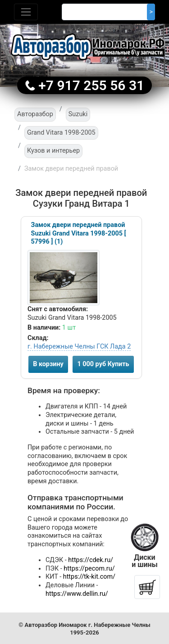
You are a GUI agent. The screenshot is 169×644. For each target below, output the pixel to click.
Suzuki (78, 114)
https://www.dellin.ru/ (77, 594)
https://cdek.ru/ (91, 560)
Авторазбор (35, 114)
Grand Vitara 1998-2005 (61, 133)
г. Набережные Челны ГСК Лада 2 (79, 347)
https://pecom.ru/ (89, 569)
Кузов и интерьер (53, 151)
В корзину (48, 364)
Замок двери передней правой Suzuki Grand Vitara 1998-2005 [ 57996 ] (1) (79, 233)
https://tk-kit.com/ (89, 577)
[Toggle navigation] (26, 12)
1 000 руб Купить (103, 364)
